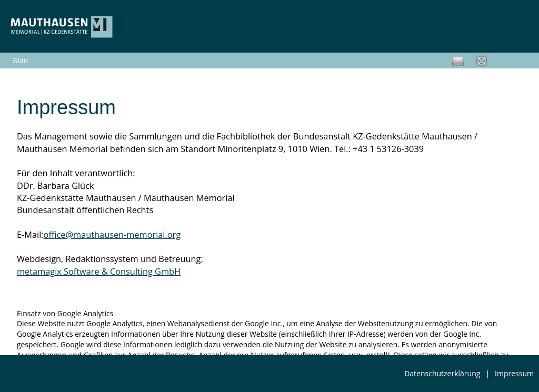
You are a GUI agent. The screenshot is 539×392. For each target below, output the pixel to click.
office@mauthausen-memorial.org (112, 235)
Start (21, 61)
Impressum (514, 373)
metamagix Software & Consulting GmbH (99, 272)
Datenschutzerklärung (442, 373)
